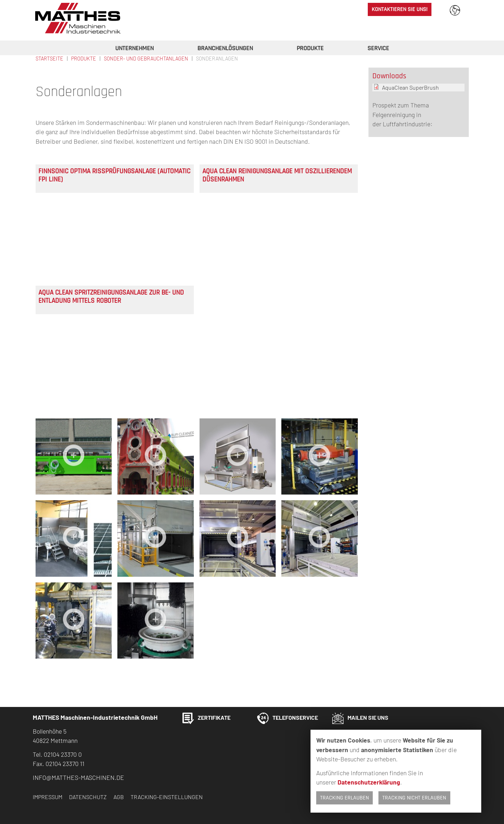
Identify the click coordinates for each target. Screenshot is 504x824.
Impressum (47, 797)
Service (378, 48)
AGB (119, 797)
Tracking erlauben (344, 798)
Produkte (310, 48)
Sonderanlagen (217, 59)
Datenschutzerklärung (369, 782)
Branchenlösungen (225, 48)
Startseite (49, 59)
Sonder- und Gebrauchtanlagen (146, 59)
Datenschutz (88, 797)
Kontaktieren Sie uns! (400, 9)
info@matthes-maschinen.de (78, 777)
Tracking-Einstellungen (167, 797)
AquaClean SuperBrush (410, 87)
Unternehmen (134, 48)
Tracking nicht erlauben (414, 798)
